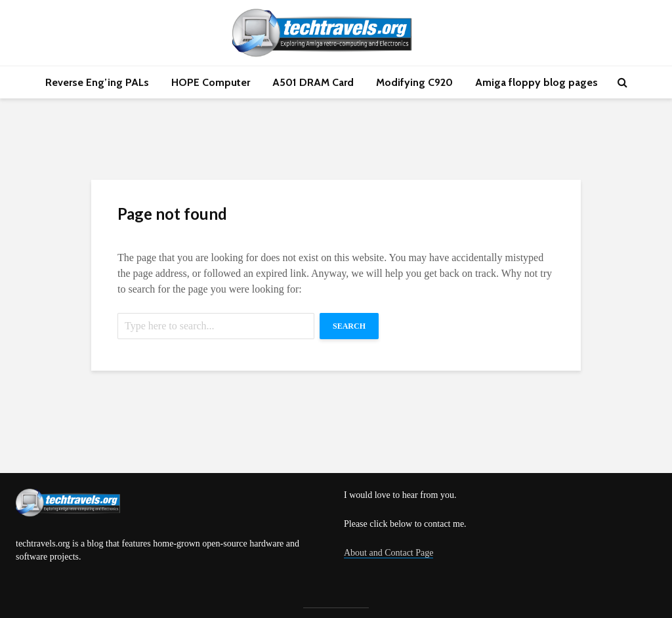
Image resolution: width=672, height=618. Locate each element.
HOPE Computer (211, 82)
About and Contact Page (388, 553)
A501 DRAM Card (313, 82)
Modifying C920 (414, 82)
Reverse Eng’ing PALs (97, 82)
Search (349, 326)
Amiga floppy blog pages (536, 82)
